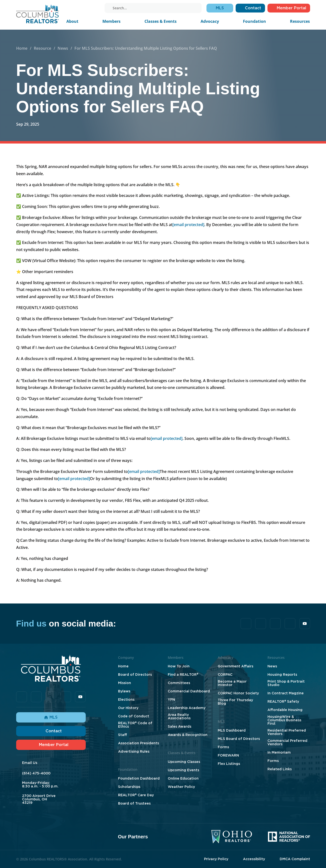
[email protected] (188, 225)
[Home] (38, 14)
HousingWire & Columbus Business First (284, 720)
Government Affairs (235, 666)
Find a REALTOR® (183, 675)
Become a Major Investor (232, 683)
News (63, 48)
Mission (125, 683)
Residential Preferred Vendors (287, 732)
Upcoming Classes (184, 762)
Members (111, 21)
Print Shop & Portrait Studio (286, 683)
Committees (179, 683)
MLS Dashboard (232, 730)
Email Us (30, 763)
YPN (171, 699)
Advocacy (210, 21)
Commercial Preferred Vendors (287, 742)
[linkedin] (82, 8)
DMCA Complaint (295, 859)
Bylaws (124, 691)
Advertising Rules (134, 751)
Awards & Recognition (188, 735)
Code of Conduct (134, 716)
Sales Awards (180, 726)
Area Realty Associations (179, 716)
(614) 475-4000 (36, 773)
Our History (128, 708)
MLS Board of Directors (239, 739)
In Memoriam (279, 752)
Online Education (183, 778)
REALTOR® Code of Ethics (135, 725)
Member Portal (51, 745)
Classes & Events (161, 21)
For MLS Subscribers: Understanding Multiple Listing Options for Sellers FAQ (146, 48)
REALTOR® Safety (283, 701)
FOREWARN (228, 755)
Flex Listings (229, 764)
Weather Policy (181, 787)
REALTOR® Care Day (136, 795)
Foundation (254, 21)
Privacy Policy (216, 859)
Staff (123, 735)
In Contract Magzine (286, 693)
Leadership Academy (187, 708)
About (72, 21)
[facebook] (68, 8)
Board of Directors (135, 675)
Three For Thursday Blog (235, 702)
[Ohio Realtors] (232, 837)
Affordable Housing (285, 710)
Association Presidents (139, 743)
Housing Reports (282, 675)
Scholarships (129, 787)
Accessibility (254, 859)
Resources (300, 21)
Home (22, 48)
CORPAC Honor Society (238, 693)
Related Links (280, 769)
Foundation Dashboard (139, 778)
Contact (51, 731)
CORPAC (225, 675)
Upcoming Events (183, 770)
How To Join (179, 666)
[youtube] (96, 8)
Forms (223, 747)
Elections (126, 699)
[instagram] (89, 8)
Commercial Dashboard (189, 691)
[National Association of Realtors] (289, 837)
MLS (51, 717)
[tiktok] (75, 8)
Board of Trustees (134, 803)
